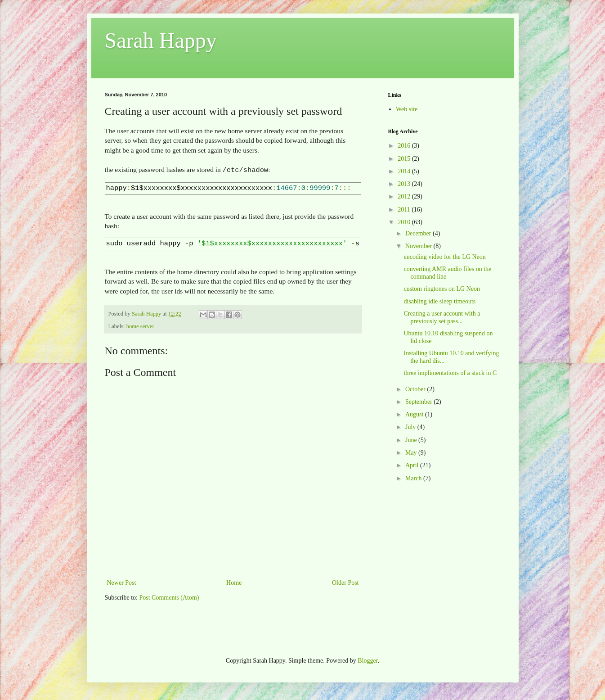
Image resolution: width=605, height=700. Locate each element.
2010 (405, 222)
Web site (407, 109)
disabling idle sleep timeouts (439, 301)
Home (234, 582)
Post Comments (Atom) (169, 597)
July (411, 427)
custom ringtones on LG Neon (442, 289)
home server (140, 325)
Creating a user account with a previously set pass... (442, 317)
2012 (405, 196)
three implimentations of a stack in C (450, 373)
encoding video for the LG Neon (444, 257)
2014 (405, 171)
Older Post (345, 582)
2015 (405, 159)
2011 (405, 210)
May (412, 453)
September (419, 402)
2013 (405, 184)
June (412, 440)
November (419, 246)
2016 (405, 146)
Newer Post (122, 582)
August (415, 414)
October (416, 389)
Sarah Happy (161, 40)
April (413, 465)
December (419, 233)
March (414, 478)
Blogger (367, 660)
